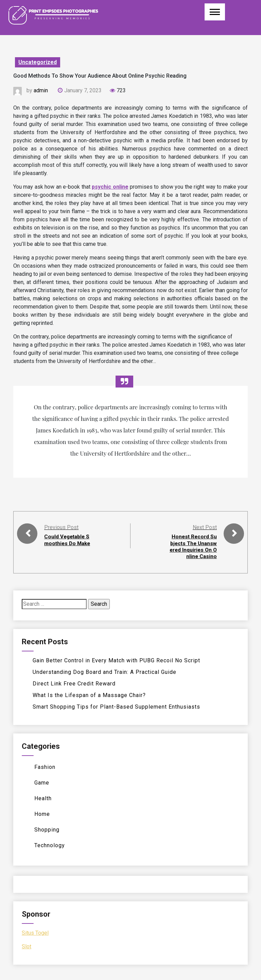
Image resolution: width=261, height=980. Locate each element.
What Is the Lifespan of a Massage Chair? (89, 695)
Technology (50, 845)
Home (42, 814)
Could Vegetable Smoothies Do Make (68, 543)
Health (43, 798)
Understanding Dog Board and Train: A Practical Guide (105, 672)
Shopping (47, 830)
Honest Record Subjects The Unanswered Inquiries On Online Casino (194, 546)
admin (41, 90)
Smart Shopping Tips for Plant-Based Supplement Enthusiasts (116, 707)
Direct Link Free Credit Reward (74, 684)
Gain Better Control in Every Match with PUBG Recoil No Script (116, 660)
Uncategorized (38, 62)
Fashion (45, 767)
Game (42, 783)
